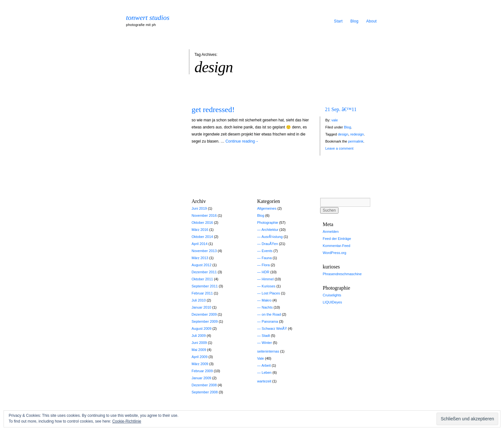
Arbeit (266, 365)
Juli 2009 (199, 336)
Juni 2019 (199, 208)
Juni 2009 (199, 343)
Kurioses (269, 286)
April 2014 (200, 244)
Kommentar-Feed (337, 246)
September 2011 (205, 286)
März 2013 (200, 258)
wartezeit (264, 381)
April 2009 (200, 357)
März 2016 (200, 230)
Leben (267, 372)
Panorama (270, 321)
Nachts (267, 307)
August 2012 (202, 265)
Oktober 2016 (202, 223)
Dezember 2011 (204, 272)
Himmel (268, 279)
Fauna (267, 258)
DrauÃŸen (270, 244)
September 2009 (205, 321)
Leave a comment (339, 148)
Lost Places (271, 293)
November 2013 (204, 251)
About (371, 21)
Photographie (268, 223)
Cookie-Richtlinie (127, 421)
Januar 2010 (201, 307)
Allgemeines (267, 208)
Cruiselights (332, 295)
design (343, 134)
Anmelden (331, 232)
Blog (354, 21)
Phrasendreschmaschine (342, 274)
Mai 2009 (199, 350)
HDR (265, 272)
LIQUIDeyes (332, 302)
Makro (267, 300)
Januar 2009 (201, 378)
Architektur (270, 230)
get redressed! (213, 109)
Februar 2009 (202, 371)
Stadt (266, 336)
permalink (356, 141)
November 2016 (204, 215)
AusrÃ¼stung (272, 237)
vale (335, 120)
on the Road (271, 314)
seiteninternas (268, 351)
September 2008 (205, 392)
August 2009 (202, 328)
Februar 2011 (202, 293)
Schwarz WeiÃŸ (274, 328)
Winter (267, 343)
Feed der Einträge (337, 239)
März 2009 (200, 364)
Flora (266, 265)
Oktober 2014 (202, 237)
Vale (261, 358)
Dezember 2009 (204, 314)
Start (338, 21)
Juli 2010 (199, 300)
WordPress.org (334, 253)
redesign (357, 134)
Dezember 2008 (204, 385)
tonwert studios (148, 18)
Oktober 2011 (202, 279)
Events (267, 251)
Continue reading (242, 141)
